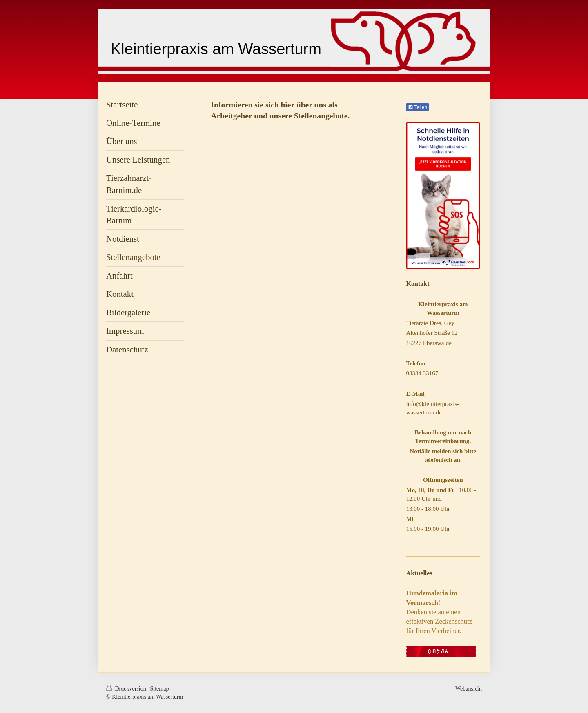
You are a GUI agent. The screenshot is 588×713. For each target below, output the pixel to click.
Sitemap (160, 689)
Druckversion (127, 689)
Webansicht (469, 689)
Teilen (418, 107)
